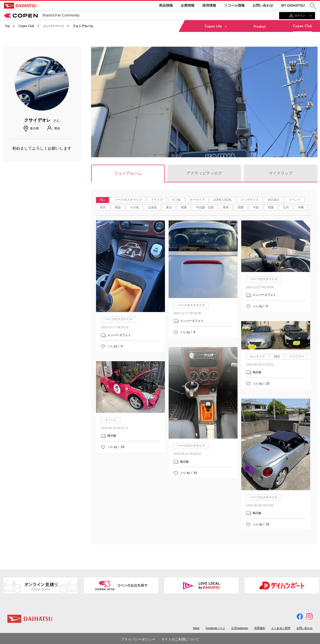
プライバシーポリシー (138, 639)
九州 (286, 207)
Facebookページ (215, 628)
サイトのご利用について (180, 639)
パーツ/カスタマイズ (128, 200)
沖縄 (301, 207)
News (196, 628)
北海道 (152, 207)
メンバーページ (53, 26)
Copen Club (26, 26)
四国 (271, 207)
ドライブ (157, 200)
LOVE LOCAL (223, 200)
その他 (134, 207)
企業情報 (188, 5)
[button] (313, 6)
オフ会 (176, 200)
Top (7, 26)
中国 (256, 207)
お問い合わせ (263, 5)
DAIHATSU (20, 6)
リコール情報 (234, 5)
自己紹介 (274, 200)
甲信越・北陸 (205, 207)
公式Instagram (240, 628)
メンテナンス (250, 200)
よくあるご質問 (281, 628)
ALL (103, 200)
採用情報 (209, 5)
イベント (295, 200)
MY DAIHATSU (293, 5)
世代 (103, 207)
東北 (169, 207)
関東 (184, 207)
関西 (241, 207)
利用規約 (260, 628)
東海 (226, 207)
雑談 (118, 207)
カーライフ (197, 200)
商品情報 (166, 5)
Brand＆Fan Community (42, 15)
